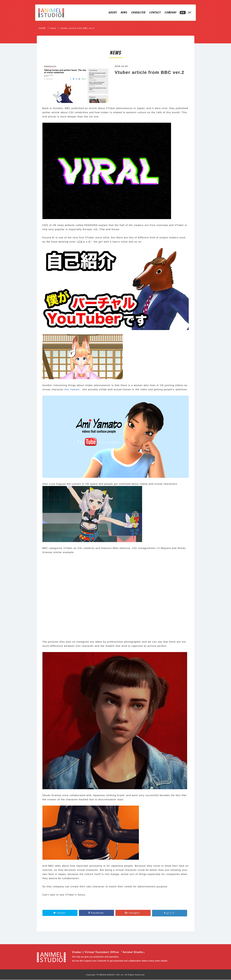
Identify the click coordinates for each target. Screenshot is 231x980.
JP (187, 13)
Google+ (133, 913)
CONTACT (153, 13)
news (53, 28)
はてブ (170, 913)
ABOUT (111, 13)
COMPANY (168, 13)
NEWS (122, 13)
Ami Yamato (72, 390)
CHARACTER (136, 13)
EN (181, 13)
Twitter (60, 913)
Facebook (97, 913)
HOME (42, 28)
